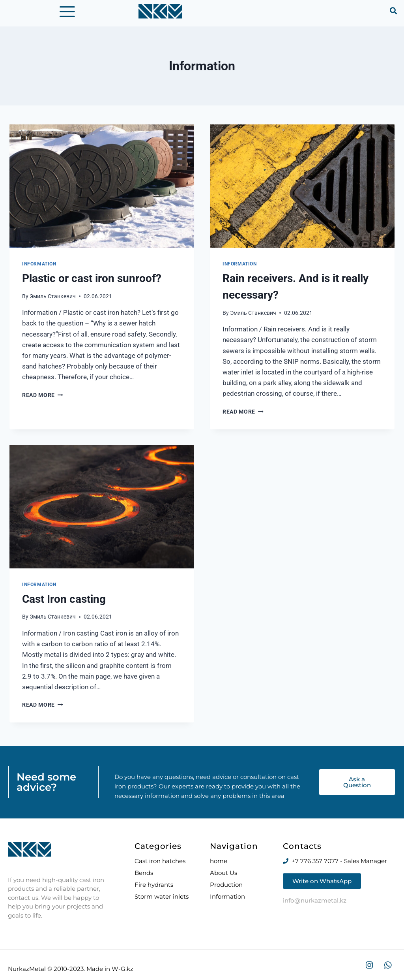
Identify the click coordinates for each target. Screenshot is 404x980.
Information (39, 268)
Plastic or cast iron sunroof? (92, 283)
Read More (43, 399)
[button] (394, 10)
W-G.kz (122, 969)
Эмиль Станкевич (53, 301)
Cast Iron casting (64, 603)
